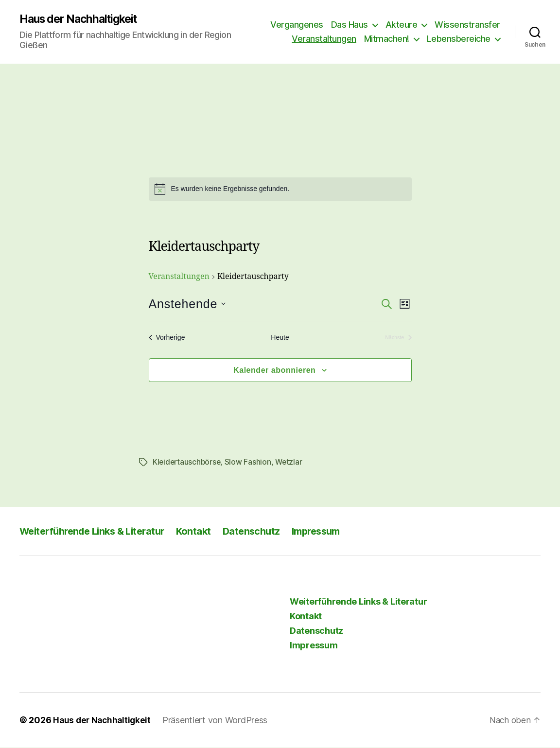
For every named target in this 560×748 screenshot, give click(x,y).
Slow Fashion (250, 463)
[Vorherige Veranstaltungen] (167, 339)
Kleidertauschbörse (188, 463)
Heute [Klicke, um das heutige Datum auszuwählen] (280, 338)
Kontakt (205, 531)
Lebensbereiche (459, 39)
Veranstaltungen (324, 39)
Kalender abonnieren (274, 371)
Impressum (332, 531)
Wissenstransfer (467, 25)
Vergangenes (297, 25)
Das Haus (350, 25)
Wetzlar (291, 463)
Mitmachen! (387, 39)
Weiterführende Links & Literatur (97, 531)
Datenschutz (264, 531)
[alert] (280, 190)
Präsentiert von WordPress (218, 721)
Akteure (402, 25)
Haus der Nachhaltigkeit (82, 19)
